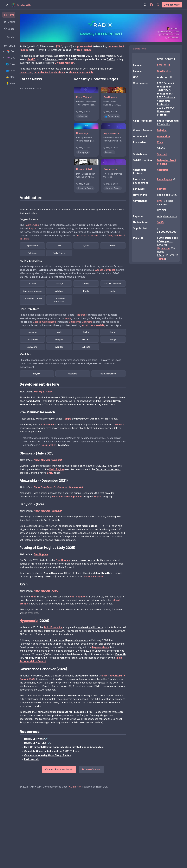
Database (91, 262)
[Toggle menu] (7, 5)
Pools (61, 311)
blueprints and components (105, 532)
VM (91, 255)
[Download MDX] (151, 5)
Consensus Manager (91, 304)
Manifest (61, 367)
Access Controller (68, 283)
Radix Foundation (80, 680)
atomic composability (87, 346)
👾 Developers (15, 58)
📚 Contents (14, 51)
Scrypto (70, 238)
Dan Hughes (112, 480)
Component (91, 360)
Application (61, 255)
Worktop (61, 375)
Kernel (61, 262)
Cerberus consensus (75, 248)
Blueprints (52, 342)
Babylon (56, 555)
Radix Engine (59, 234)
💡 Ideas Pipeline (15, 83)
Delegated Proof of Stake (108, 248)
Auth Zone (121, 367)
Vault (91, 353)
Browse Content (109, 836)
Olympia (51, 501)
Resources (108, 332)
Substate (91, 375)
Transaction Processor (61, 319)
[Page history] (158, 5)
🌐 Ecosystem (14, 64)
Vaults (110, 335)
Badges (96, 339)
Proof (61, 360)
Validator (121, 304)
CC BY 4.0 (102, 853)
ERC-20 (59, 63)
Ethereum (96, 63)
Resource (61, 353)
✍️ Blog (10, 77)
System (121, 255)
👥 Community (14, 71)
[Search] (145, 5)
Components (108, 339)
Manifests (65, 342)
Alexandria (53, 528)
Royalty (61, 402)
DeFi (77, 50)
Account (61, 296)
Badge (91, 367)
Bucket (121, 353)
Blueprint (121, 360)
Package (91, 296)
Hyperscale (168, 283)
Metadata (91, 402)
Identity (121, 296)
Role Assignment (120, 402)
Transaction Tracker (120, 311)
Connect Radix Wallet (77, 836)
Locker (91, 311)
